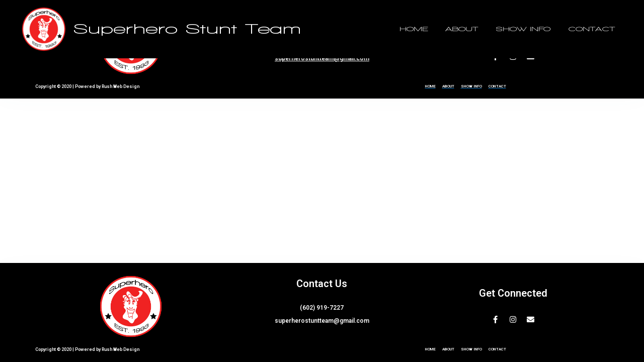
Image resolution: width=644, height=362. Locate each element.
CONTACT (595, 29)
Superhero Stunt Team (187, 29)
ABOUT (479, 29)
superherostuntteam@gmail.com (322, 58)
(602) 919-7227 (322, 308)
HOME (437, 29)
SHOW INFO (533, 29)
